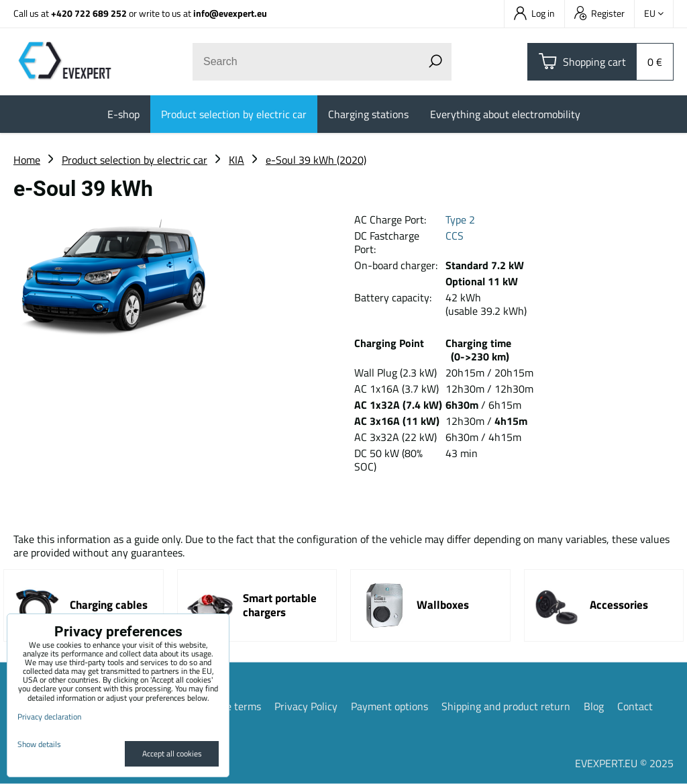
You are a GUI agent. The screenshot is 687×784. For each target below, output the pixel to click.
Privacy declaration (49, 717)
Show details (39, 744)
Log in (534, 13)
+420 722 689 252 (89, 13)
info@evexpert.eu (230, 13)
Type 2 (460, 219)
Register (599, 13)
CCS (455, 236)
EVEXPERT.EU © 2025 (624, 763)
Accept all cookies (172, 753)
